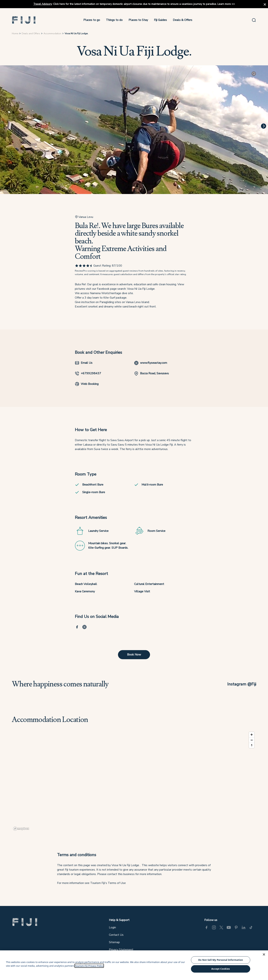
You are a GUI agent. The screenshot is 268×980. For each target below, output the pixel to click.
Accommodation (52, 34)
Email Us (84, 363)
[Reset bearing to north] (252, 745)
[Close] (264, 954)
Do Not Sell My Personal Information (220, 960)
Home (15, 34)
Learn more (224, 4)
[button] (24, 20)
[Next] (264, 126)
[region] (134, 781)
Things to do (114, 20)
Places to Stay (138, 20)
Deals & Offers (183, 20)
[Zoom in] (252, 735)
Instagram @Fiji (242, 684)
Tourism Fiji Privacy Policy (89, 966)
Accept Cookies (221, 969)
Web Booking (87, 384)
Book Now (134, 655)
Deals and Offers (31, 34)
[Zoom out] (252, 740)
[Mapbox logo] (21, 829)
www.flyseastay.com (151, 363)
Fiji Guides (160, 20)
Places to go (92, 20)
